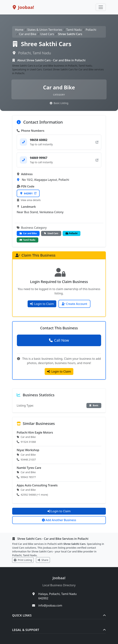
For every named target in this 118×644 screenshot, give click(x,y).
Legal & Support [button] (59, 630)
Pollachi (91, 30)
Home (19, 30)
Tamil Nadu (74, 30)
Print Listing (23, 560)
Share (43, 560)
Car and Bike (28, 34)
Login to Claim (42, 304)
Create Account (75, 304)
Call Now (59, 340)
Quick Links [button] (59, 615)
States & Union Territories (45, 30)
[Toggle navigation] (101, 7)
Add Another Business (59, 520)
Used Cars (47, 34)
